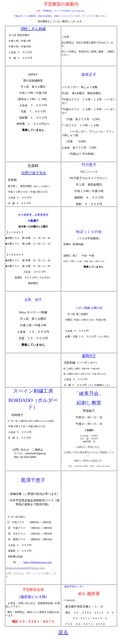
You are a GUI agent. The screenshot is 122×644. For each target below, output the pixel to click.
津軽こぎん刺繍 (33, 29)
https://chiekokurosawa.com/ (38, 562)
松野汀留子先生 (34, 173)
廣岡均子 (89, 356)
